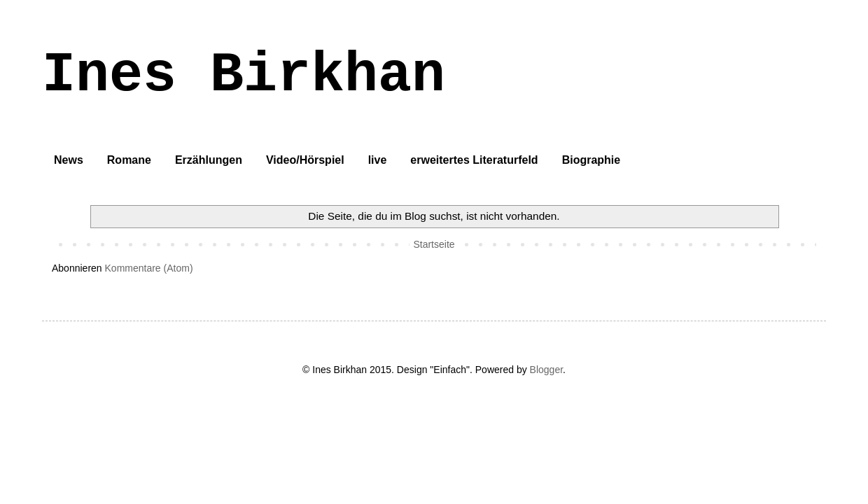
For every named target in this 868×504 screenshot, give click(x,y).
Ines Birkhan (244, 75)
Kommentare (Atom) (149, 268)
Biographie (591, 160)
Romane (129, 160)
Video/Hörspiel (305, 160)
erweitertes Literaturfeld (474, 160)
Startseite (434, 244)
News (69, 160)
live (378, 160)
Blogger (546, 370)
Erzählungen (209, 160)
